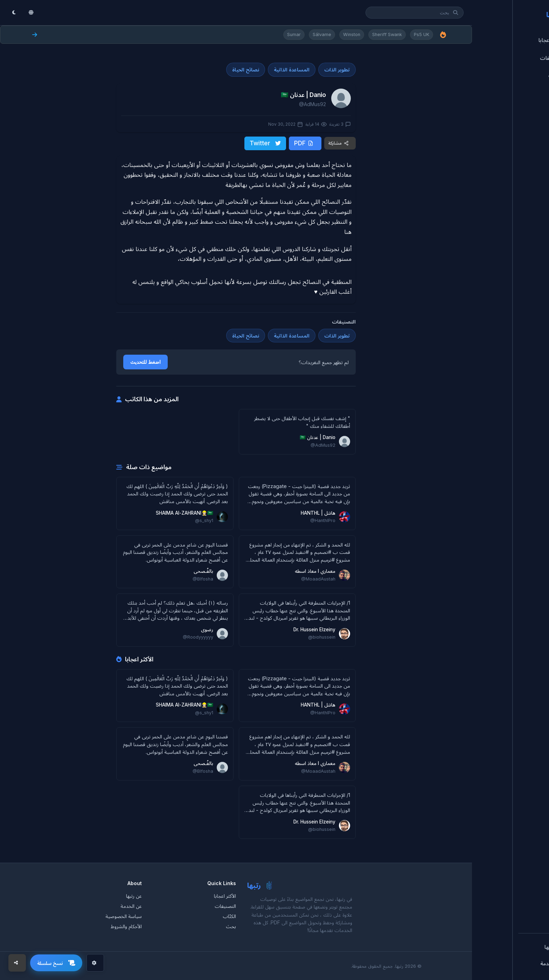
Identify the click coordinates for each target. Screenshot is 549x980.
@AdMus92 (312, 104)
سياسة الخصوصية (124, 915)
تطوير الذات (337, 69)
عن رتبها (134, 895)
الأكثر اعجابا (225, 895)
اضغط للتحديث (145, 361)
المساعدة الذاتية (292, 69)
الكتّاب (229, 915)
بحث (231, 926)
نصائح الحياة (246, 69)
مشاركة (339, 143)
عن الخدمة (131, 905)
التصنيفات (225, 905)
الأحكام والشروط (126, 926)
